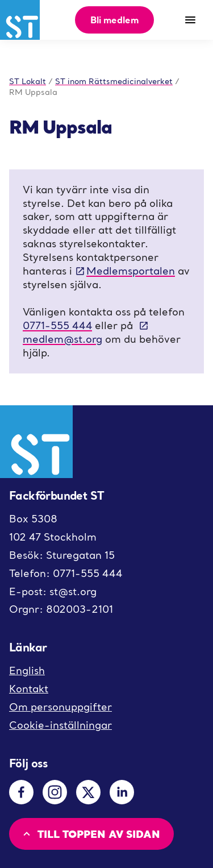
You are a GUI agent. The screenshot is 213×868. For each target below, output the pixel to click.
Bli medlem (114, 20)
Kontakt (29, 689)
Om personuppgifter (60, 707)
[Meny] (190, 20)
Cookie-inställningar (60, 725)
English (27, 670)
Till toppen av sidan (90, 834)
